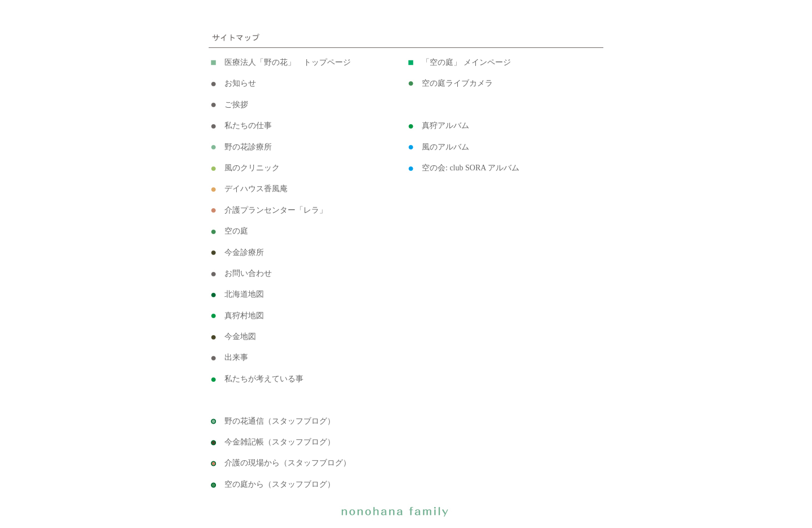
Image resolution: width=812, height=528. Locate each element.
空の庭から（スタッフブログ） (280, 484)
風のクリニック (252, 168)
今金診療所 (244, 252)
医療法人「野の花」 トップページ (288, 62)
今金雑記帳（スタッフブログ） (280, 442)
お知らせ (240, 83)
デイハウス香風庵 (256, 189)
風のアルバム (445, 147)
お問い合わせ (248, 273)
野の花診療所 (248, 147)
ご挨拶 (236, 105)
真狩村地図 (244, 316)
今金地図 (240, 336)
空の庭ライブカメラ (457, 83)
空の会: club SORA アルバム (471, 168)
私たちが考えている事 (264, 379)
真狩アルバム (445, 126)
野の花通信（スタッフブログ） (280, 421)
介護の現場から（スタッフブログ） (288, 463)
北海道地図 (244, 294)
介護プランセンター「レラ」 (276, 210)
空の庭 (236, 231)
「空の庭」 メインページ (466, 62)
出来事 (236, 357)
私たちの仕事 (248, 126)
